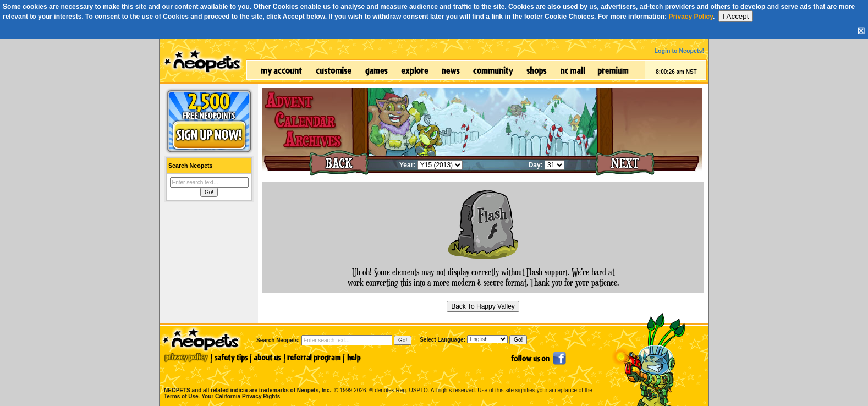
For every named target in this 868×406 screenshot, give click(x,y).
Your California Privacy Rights (241, 396)
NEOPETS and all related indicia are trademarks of (246, 379)
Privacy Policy (691, 17)
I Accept (736, 16)
